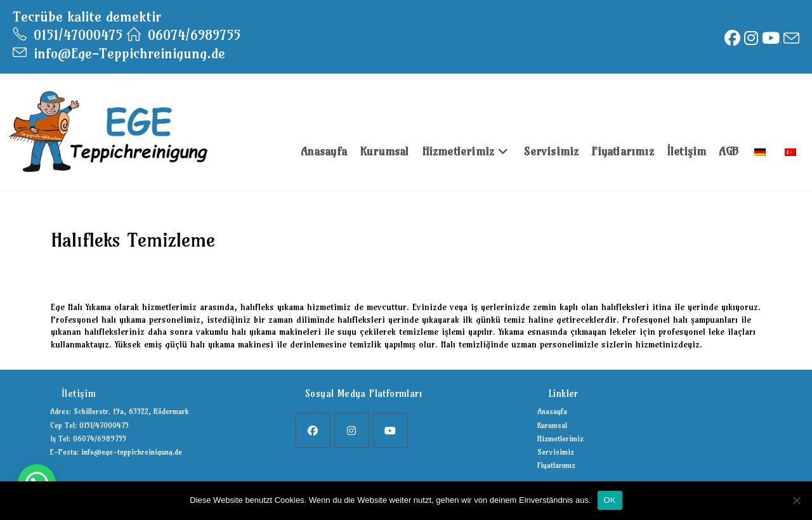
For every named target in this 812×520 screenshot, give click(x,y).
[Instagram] (352, 430)
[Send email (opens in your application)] (790, 38)
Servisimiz (556, 452)
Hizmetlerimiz (560, 439)
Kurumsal (552, 425)
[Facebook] (313, 430)
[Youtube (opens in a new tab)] (771, 38)
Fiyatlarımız (556, 465)
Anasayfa (552, 411)
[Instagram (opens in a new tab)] (751, 38)
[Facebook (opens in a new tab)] (732, 38)
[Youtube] (390, 430)
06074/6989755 (184, 35)
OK (610, 500)
